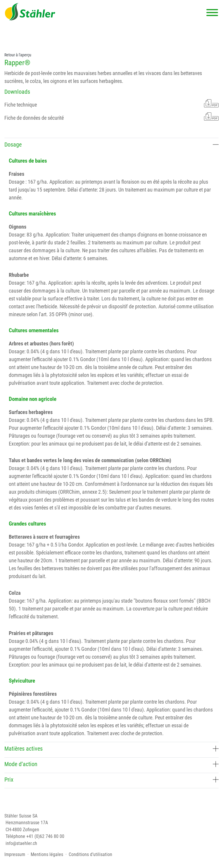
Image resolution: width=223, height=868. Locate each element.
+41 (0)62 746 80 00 (45, 836)
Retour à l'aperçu (18, 55)
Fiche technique (111, 103)
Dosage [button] (111, 145)
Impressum (15, 854)
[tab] (111, 146)
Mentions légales (47, 854)
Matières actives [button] (111, 749)
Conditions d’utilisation (90, 854)
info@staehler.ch (21, 843)
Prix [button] (111, 780)
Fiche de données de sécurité (111, 116)
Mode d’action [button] (111, 764)
